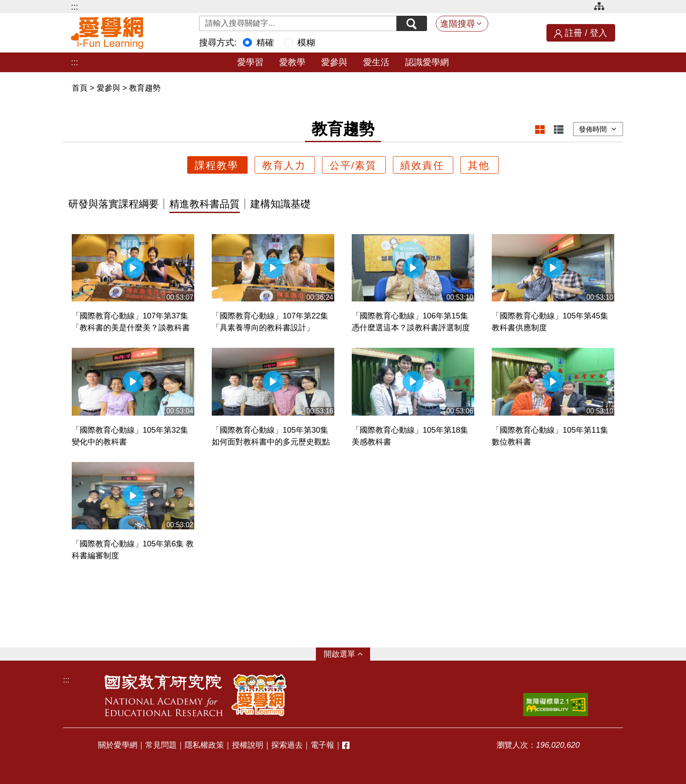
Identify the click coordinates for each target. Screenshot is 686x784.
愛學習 (250, 62)
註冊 (574, 33)
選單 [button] (347, 654)
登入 (598, 33)
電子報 (322, 745)
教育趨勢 (145, 88)
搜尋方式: (218, 42)
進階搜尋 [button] (458, 24)
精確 (265, 42)
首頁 (81, 88)
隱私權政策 (204, 745)
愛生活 (376, 62)
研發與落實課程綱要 (114, 204)
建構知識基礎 (280, 204)
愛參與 (334, 62)
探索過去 (287, 745)
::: (75, 7)
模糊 (306, 42)
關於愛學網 (118, 745)
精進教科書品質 (205, 204)
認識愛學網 (427, 62)
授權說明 (248, 745)
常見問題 (161, 745)
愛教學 (292, 62)
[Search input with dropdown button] (298, 23)
